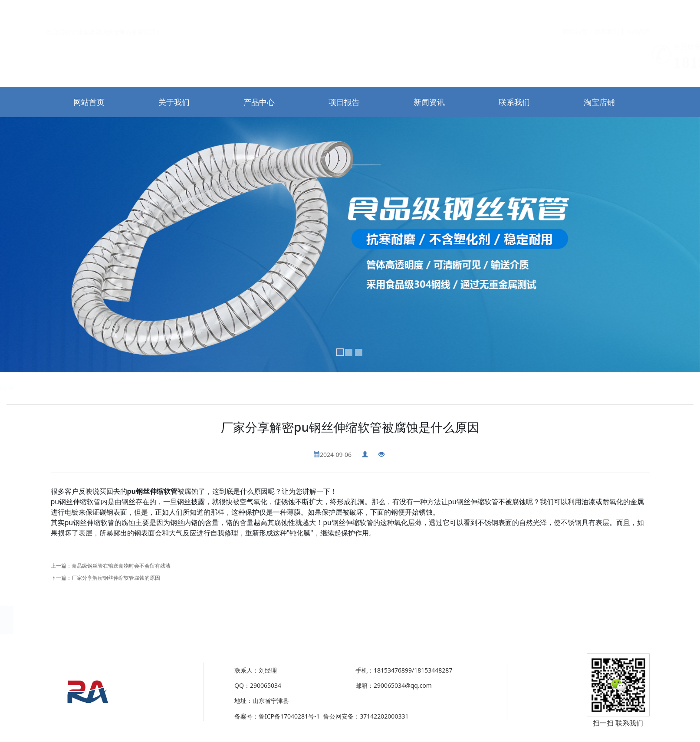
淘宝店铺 (599, 102)
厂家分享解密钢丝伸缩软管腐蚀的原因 (116, 578)
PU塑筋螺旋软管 (125, 388)
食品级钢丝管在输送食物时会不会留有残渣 (121, 566)
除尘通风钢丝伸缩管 (68, 388)
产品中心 (259, 102)
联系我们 (607, 11)
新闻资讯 (429, 102)
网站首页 (575, 11)
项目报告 (344, 102)
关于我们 (174, 102)
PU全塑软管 (171, 388)
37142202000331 (108, 716)
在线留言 (638, 11)
